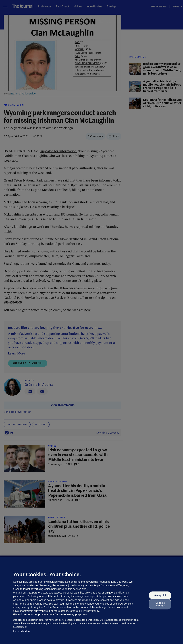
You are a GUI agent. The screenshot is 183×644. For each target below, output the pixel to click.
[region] (91, 600)
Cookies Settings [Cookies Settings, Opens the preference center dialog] (160, 604)
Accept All (160, 595)
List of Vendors (22, 631)
